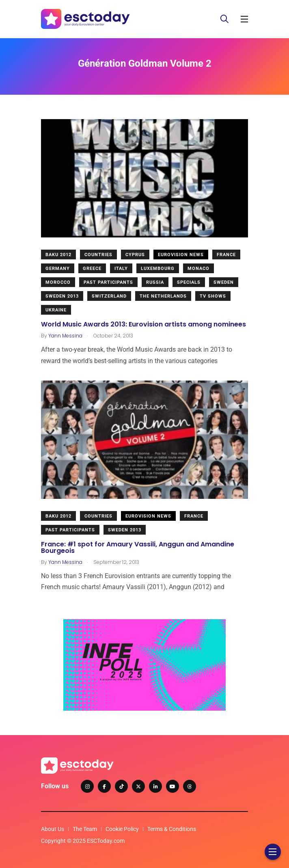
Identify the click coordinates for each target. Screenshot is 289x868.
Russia (155, 282)
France (226, 255)
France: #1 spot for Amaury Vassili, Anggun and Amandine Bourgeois (138, 547)
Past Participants (108, 282)
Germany (58, 269)
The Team (85, 829)
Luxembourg (158, 269)
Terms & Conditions (172, 829)
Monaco (198, 269)
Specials (189, 282)
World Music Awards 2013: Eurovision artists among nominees (143, 324)
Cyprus (135, 255)
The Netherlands (163, 296)
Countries (98, 255)
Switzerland (109, 296)
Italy (121, 269)
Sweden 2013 (62, 296)
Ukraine (56, 310)
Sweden (224, 282)
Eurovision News (181, 255)
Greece (92, 269)
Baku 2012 (58, 255)
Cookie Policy (122, 829)
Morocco (58, 282)
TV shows (213, 296)
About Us (53, 829)
